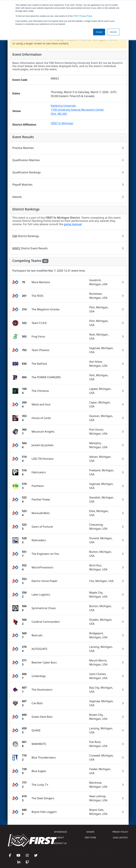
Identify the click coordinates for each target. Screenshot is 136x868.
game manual (73, 224)
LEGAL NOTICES (120, 838)
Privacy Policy (83, 16)
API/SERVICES (61, 832)
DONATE (90, 832)
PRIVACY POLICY (120, 832)
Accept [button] (99, 32)
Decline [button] (113, 32)
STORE (90, 838)
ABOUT (61, 838)
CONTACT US (61, 843)
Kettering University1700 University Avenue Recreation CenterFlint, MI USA (77, 110)
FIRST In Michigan (62, 123)
